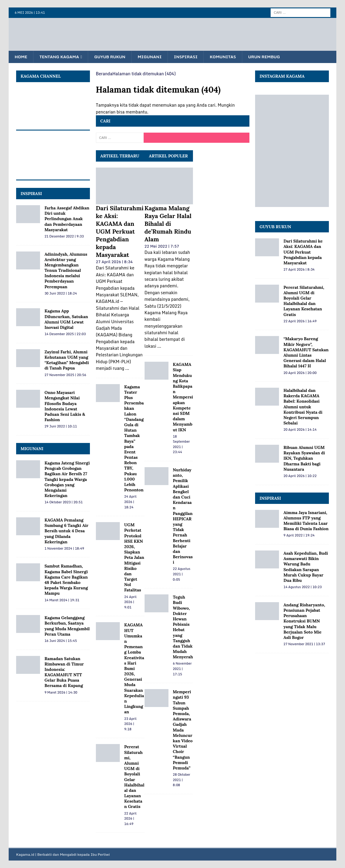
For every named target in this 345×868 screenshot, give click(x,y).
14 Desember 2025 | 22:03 (65, 334)
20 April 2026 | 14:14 (300, 430)
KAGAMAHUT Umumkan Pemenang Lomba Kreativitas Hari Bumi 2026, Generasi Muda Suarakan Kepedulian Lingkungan (134, 669)
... (127, 368)
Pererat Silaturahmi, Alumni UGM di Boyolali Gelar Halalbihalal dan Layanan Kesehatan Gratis (134, 777)
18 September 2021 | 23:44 (181, 444)
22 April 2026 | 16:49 (131, 819)
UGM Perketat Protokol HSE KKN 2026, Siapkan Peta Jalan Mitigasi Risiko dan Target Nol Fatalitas (134, 558)
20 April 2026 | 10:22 (300, 476)
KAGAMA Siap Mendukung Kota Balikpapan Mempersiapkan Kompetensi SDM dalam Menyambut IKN (183, 397)
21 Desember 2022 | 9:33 (64, 237)
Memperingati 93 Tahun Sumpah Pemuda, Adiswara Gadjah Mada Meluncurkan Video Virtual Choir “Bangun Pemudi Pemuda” (183, 730)
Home (21, 57)
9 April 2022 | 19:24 (299, 536)
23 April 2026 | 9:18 (131, 724)
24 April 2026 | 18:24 (131, 502)
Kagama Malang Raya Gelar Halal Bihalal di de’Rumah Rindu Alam (168, 224)
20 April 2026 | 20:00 (300, 373)
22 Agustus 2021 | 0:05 (182, 574)
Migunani (153, 57)
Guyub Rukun (112, 57)
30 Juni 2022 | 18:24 (61, 294)
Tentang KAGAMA (60, 57)
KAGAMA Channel (41, 76)
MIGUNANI (32, 449)
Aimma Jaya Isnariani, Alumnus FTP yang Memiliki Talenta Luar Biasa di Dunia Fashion (306, 521)
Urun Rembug (270, 57)
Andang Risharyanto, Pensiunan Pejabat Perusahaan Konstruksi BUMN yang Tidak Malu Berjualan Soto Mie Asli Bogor (304, 621)
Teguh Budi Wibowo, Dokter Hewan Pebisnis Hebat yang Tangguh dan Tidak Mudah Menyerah (183, 627)
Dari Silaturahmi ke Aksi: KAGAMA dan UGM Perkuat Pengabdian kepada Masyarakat (120, 231)
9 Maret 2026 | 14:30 (61, 692)
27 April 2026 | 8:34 (114, 262)
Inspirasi (190, 57)
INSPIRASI (31, 194)
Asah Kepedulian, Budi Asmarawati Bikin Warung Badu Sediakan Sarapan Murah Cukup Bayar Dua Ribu (306, 567)
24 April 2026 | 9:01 (131, 602)
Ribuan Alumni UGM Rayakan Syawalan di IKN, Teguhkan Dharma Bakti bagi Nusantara (304, 459)
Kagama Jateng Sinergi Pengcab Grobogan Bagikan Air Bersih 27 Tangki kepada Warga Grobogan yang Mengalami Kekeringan (67, 480)
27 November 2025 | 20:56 (65, 375)
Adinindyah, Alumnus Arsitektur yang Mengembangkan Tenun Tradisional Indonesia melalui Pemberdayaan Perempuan (66, 270)
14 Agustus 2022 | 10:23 (303, 587)
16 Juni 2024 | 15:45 (61, 641)
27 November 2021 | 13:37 (304, 644)
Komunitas (228, 57)
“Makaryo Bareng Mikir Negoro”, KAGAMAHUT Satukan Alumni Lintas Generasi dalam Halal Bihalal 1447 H (306, 353)
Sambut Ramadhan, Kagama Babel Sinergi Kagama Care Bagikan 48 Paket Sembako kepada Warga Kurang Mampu (66, 580)
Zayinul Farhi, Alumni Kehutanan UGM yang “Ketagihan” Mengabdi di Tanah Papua (67, 360)
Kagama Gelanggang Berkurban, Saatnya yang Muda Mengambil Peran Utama (67, 626)
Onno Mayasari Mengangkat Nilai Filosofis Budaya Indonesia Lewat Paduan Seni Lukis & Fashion (65, 406)
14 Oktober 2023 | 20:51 (64, 502)
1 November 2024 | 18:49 (64, 549)
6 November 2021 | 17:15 (182, 669)
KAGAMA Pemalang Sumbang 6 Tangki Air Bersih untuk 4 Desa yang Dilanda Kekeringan (66, 531)
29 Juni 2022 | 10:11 (61, 427)
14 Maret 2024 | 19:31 (62, 600)
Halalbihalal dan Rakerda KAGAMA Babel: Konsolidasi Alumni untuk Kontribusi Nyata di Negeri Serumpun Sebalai (303, 407)
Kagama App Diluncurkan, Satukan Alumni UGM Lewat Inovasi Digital (66, 319)
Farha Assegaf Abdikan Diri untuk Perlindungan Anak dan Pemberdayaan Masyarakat (67, 219)
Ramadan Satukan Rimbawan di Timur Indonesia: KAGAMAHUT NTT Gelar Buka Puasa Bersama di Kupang (64, 672)
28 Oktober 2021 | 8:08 (182, 780)
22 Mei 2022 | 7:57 (162, 246)
